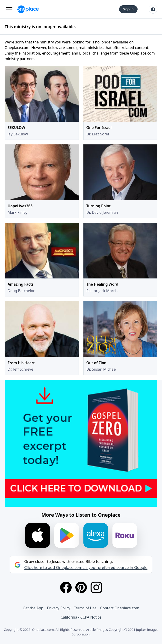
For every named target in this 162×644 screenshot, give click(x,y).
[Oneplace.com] (28, 9)
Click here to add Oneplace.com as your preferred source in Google (86, 568)
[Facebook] (66, 587)
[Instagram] (96, 587)
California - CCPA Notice (81, 617)
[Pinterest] (81, 587)
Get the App (33, 608)
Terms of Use (85, 608)
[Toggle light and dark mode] (153, 9)
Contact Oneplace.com (120, 608)
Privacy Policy (59, 608)
